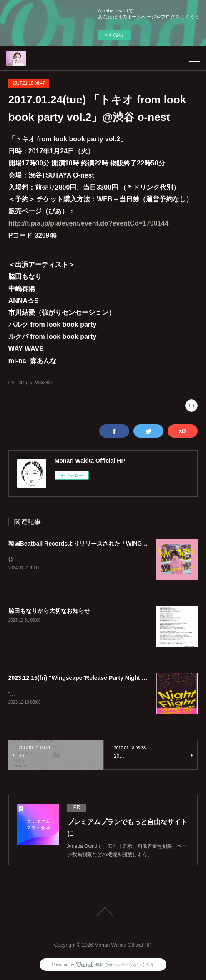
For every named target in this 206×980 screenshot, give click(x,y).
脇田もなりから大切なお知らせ (49, 612)
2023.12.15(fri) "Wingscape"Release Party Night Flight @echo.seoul (102, 679)
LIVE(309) (18, 383)
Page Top (103, 913)
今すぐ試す (114, 35)
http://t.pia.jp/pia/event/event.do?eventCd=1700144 (89, 223)
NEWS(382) (41, 383)
